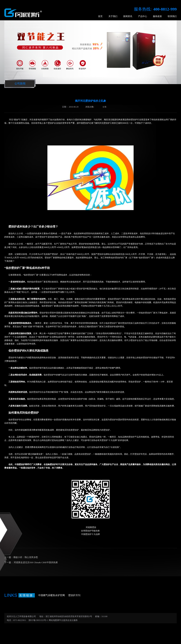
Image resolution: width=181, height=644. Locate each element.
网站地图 (52, 620)
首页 (100, 16)
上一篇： (21, 557)
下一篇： (31, 562)
